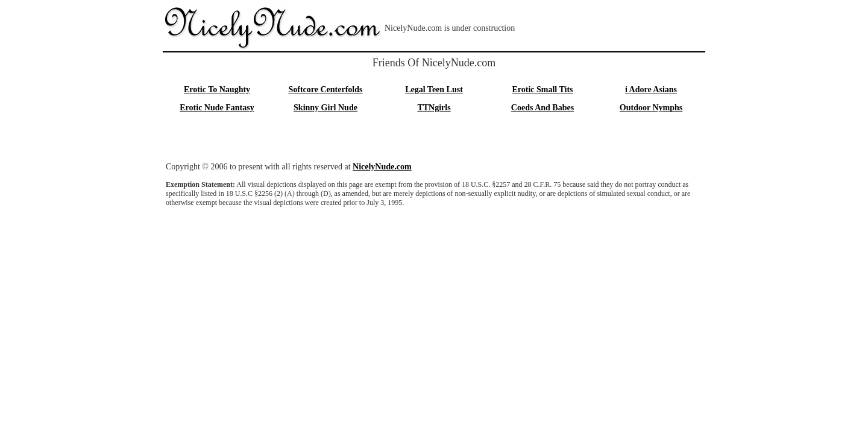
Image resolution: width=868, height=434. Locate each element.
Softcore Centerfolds (326, 90)
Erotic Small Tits (542, 90)
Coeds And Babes (542, 108)
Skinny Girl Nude (325, 108)
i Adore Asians (651, 90)
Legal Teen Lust (434, 90)
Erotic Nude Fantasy (217, 108)
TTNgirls (434, 108)
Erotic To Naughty (217, 90)
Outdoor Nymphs (651, 108)
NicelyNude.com (382, 167)
